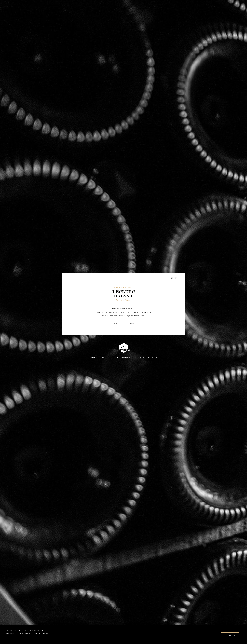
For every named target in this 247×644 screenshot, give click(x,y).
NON (116, 324)
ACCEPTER (230, 635)
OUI (132, 324)
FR (172, 278)
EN (176, 278)
